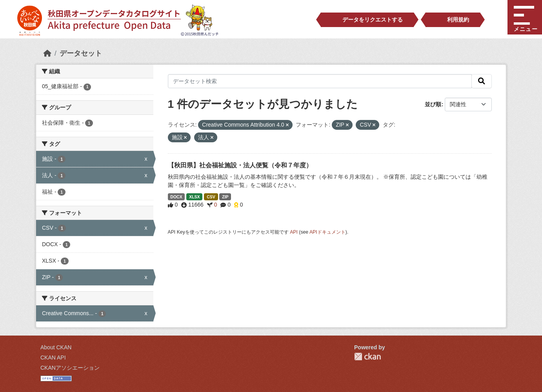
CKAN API (53, 358)
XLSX (194, 197)
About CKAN (56, 347)
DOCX (176, 197)
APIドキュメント (327, 232)
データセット (81, 53)
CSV (211, 197)
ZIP (225, 197)
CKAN (367, 357)
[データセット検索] (320, 81)
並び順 (433, 104)
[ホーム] (47, 53)
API (294, 232)
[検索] (482, 81)
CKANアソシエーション (70, 368)
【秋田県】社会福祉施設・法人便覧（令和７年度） (240, 165)
